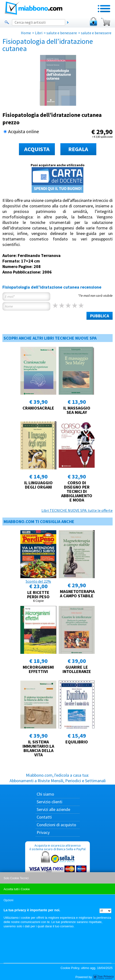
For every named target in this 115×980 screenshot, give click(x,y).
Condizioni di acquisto (56, 825)
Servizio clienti (49, 802)
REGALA (78, 149)
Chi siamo (45, 794)
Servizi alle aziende (53, 809)
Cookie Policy (70, 968)
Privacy (43, 832)
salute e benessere (62, 33)
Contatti (44, 817)
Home (26, 33)
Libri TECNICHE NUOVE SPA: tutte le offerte (77, 510)
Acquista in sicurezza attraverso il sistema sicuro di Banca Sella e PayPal (57, 866)
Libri (39, 33)
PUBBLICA (100, 316)
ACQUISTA (37, 149)
